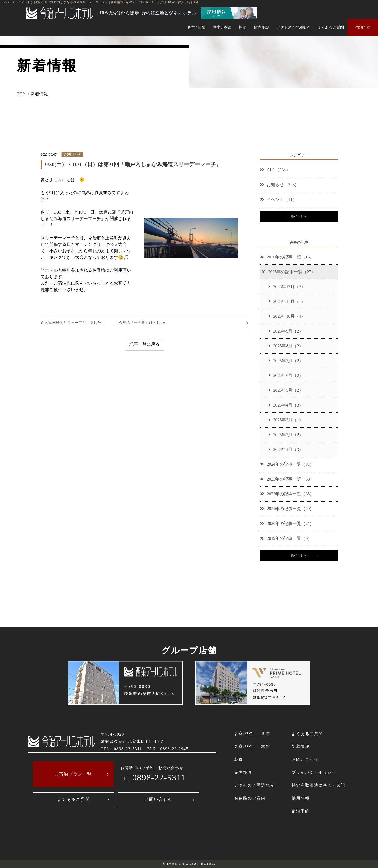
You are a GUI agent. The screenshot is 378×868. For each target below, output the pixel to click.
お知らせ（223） (280, 185)
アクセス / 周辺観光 (293, 27)
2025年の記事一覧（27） (288, 272)
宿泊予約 (363, 27)
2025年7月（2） (286, 361)
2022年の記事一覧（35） (287, 494)
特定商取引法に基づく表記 (318, 785)
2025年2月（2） (286, 435)
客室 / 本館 (222, 27)
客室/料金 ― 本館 (252, 746)
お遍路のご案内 (250, 798)
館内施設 (262, 27)
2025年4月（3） (286, 405)
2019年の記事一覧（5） (286, 538)
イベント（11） (278, 199)
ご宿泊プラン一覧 (73, 774)
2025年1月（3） (286, 449)
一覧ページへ (297, 216)
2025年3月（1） (286, 420)
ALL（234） (275, 170)
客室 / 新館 (196, 27)
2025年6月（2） (286, 375)
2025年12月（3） (287, 287)
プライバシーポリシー (314, 772)
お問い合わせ (159, 799)
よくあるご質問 (331, 27)
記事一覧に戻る (144, 344)
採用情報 (301, 798)
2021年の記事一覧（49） (287, 509)
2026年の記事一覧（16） (287, 257)
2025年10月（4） (287, 316)
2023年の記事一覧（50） (287, 479)
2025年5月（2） (286, 390)
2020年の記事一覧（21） (287, 524)
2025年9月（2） (286, 331)
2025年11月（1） (287, 301)
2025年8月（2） (286, 346)
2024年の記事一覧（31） (287, 464)
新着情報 (301, 746)
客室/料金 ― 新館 (252, 734)
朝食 (242, 27)
